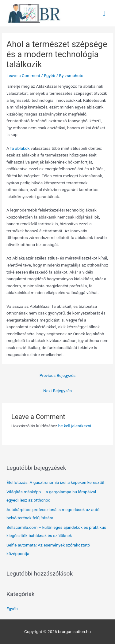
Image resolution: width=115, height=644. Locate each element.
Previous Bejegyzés (57, 375)
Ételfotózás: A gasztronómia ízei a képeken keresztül (55, 482)
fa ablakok (20, 148)
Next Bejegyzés (57, 391)
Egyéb (50, 75)
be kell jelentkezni (75, 426)
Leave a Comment (23, 75)
